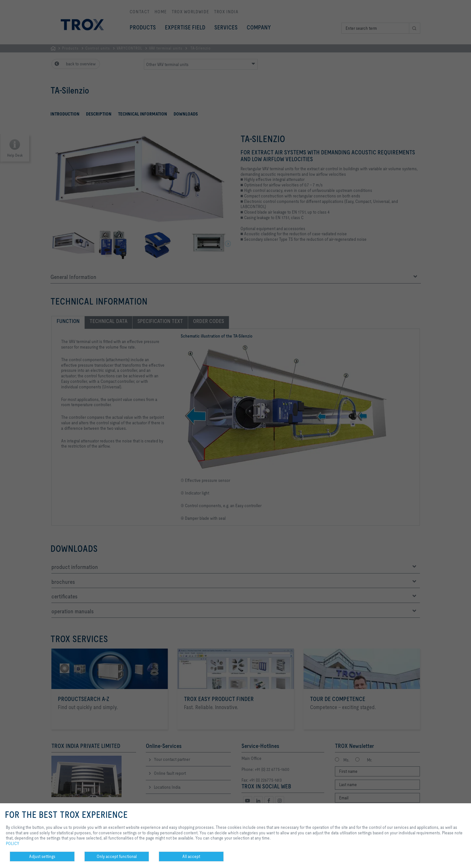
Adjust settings (42, 856)
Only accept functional (117, 856)
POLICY (13, 843)
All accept (191, 856)
